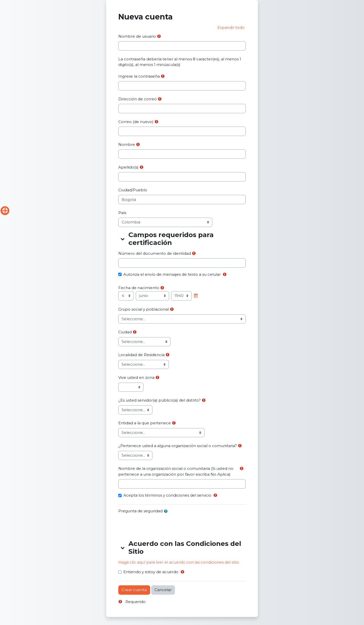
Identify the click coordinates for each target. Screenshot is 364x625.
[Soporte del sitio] (5, 211)
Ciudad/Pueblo (133, 190)
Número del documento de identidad (155, 253)
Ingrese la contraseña (139, 76)
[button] (231, 28)
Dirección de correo (138, 99)
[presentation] (157, 526)
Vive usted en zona (136, 377)
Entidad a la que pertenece (145, 423)
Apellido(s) (128, 167)
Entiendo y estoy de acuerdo (151, 572)
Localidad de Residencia (141, 355)
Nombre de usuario (137, 36)
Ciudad (125, 332)
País (122, 213)
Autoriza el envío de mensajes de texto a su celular (172, 274)
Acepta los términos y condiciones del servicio (167, 495)
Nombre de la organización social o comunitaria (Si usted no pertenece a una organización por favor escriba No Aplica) (176, 471)
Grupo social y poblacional (144, 309)
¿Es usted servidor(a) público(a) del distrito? (160, 400)
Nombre (127, 144)
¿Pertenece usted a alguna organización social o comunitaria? (178, 446)
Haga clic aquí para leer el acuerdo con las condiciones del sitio (179, 562)
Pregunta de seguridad (140, 511)
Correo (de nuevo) (136, 122)
